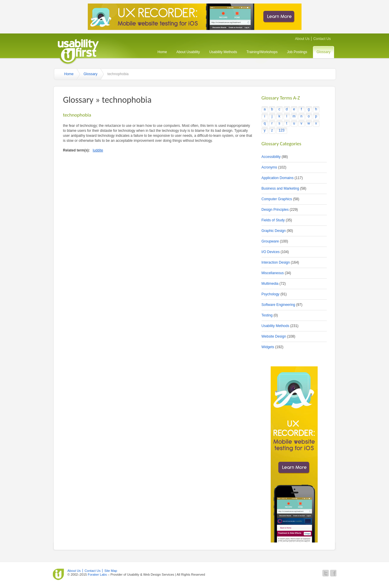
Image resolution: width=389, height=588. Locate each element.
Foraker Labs (97, 574)
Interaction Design (276, 262)
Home (162, 52)
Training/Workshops (262, 52)
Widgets (268, 347)
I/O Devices (271, 252)
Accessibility (271, 157)
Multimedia (270, 284)
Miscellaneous (273, 273)
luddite (98, 150)
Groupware (270, 241)
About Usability (188, 52)
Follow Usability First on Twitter (326, 573)
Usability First (78, 51)
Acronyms (269, 167)
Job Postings (297, 52)
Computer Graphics (277, 199)
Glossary (323, 52)
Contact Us (322, 39)
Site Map (111, 571)
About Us (302, 39)
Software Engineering (278, 305)
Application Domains (278, 178)
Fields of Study (273, 220)
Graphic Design (274, 231)
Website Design (274, 336)
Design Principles (275, 210)
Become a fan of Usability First (333, 573)
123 (282, 130)
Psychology (271, 294)
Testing (267, 315)
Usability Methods (223, 52)
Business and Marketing (280, 188)
